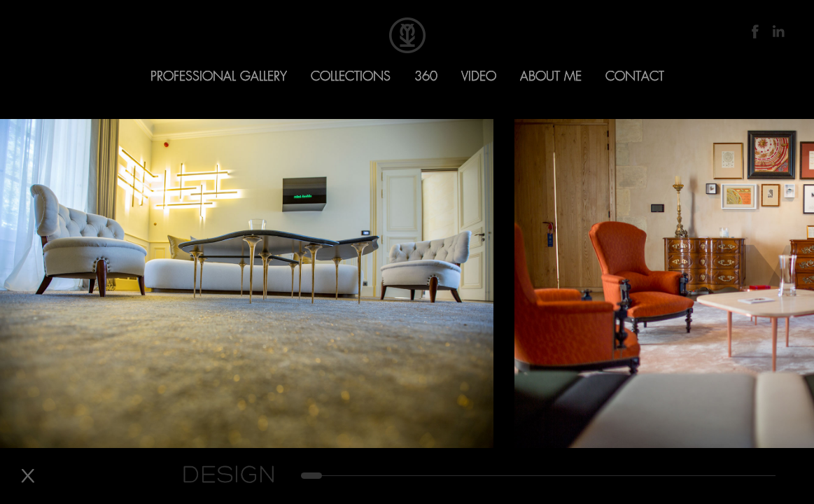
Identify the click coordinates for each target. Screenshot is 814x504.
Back (28, 476)
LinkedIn (778, 31)
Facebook (755, 31)
